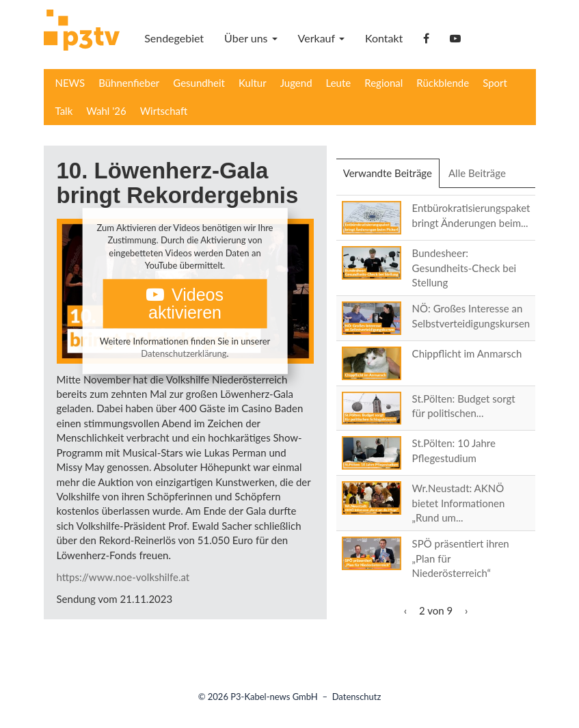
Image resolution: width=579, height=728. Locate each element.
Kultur (253, 83)
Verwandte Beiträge (391, 177)
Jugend (296, 83)
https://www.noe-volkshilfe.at (123, 577)
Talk (64, 111)
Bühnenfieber (129, 83)
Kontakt (384, 38)
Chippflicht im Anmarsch (467, 353)
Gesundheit (199, 83)
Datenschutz (357, 697)
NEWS (70, 83)
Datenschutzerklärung (184, 354)
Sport (495, 83)
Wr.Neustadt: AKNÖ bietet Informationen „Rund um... (459, 503)
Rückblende (443, 83)
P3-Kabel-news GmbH (274, 697)
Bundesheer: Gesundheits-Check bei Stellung (464, 268)
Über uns (251, 38)
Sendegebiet (174, 38)
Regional (383, 83)
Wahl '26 (106, 111)
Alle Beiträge (477, 173)
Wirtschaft (164, 111)
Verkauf (321, 38)
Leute (339, 83)
